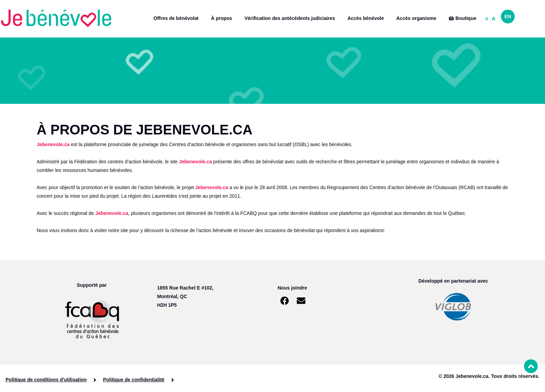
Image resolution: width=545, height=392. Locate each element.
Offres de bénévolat (176, 18)
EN (508, 17)
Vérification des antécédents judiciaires (290, 18)
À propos (222, 18)
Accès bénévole (366, 18)
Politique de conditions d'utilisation (46, 380)
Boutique (463, 18)
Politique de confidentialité (134, 380)
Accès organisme (416, 18)
